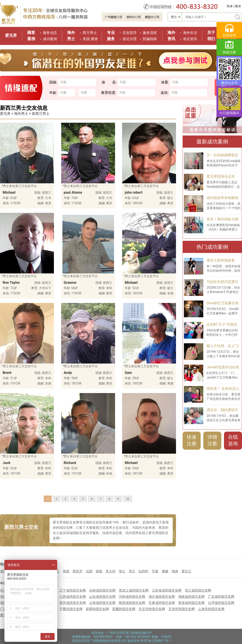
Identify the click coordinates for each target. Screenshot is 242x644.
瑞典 (175, 571)
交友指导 (130, 33)
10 (128, 499)
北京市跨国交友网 (152, 609)
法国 (89, 571)
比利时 (144, 571)
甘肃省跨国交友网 (162, 603)
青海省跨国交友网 (191, 603)
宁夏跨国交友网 (71, 609)
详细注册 (212, 440)
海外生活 (190, 33)
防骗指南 (150, 39)
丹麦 (155, 571)
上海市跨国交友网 (211, 609)
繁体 (238, 6)
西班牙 (78, 571)
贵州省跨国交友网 (73, 603)
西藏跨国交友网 (124, 609)
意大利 (111, 571)
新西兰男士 (41, 114)
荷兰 (132, 571)
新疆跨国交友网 (97, 609)
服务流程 (150, 33)
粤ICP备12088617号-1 (156, 641)
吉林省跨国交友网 (102, 590)
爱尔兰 (186, 571)
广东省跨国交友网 (221, 597)
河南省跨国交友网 (132, 597)
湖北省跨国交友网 (162, 597)
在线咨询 (233, 440)
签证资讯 (190, 39)
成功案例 (50, 39)
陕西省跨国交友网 (132, 603)
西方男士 (90, 33)
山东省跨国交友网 (102, 597)
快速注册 (192, 440)
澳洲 (94, 39)
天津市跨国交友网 (181, 609)
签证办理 (130, 39)
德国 (99, 571)
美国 (86, 39)
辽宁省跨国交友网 (73, 590)
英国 (66, 571)
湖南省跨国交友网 (191, 597)
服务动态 (50, 33)
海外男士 (21, 114)
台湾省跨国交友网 (221, 603)
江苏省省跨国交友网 (167, 590)
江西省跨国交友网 (73, 597)
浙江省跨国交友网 (198, 590)
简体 (230, 6)
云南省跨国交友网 (102, 603)
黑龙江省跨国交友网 (134, 590)
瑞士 (122, 571)
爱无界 (11, 35)
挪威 (165, 571)
